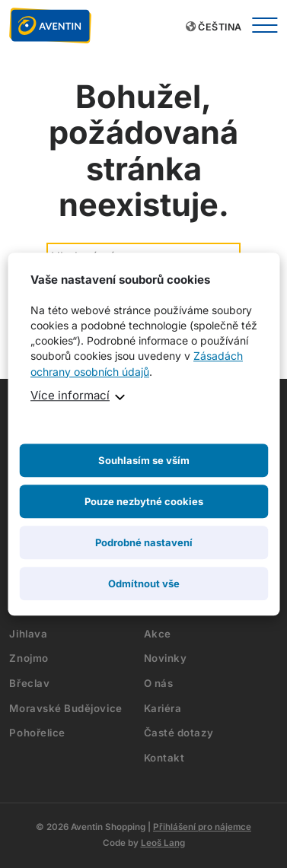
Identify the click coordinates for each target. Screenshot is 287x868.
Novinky (166, 658)
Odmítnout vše (144, 583)
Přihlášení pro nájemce (202, 827)
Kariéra (163, 708)
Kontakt (164, 758)
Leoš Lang (163, 843)
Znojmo (29, 658)
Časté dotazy (179, 733)
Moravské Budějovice (65, 708)
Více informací (70, 395)
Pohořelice (37, 733)
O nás (159, 683)
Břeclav (29, 683)
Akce (158, 634)
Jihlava (28, 634)
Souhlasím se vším (144, 460)
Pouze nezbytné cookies (144, 501)
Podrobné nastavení (144, 542)
